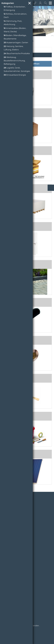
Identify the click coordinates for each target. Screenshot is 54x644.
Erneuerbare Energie (15, 75)
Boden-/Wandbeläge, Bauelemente (15, 37)
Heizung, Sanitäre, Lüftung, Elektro (14, 48)
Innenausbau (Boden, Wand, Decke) (15, 30)
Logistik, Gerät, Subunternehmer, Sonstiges (17, 69)
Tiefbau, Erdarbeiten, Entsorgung (15, 8)
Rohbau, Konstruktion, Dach (15, 16)
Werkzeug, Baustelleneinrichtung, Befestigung (15, 61)
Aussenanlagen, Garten (16, 42)
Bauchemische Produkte (17, 53)
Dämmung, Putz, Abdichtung (13, 23)
